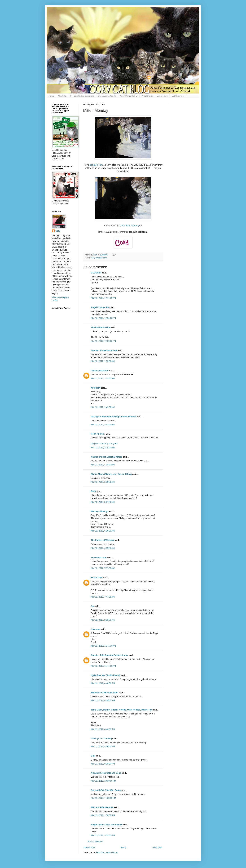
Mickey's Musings (100, 511)
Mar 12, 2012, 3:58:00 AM (103, 482)
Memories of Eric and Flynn (105, 693)
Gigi (93, 756)
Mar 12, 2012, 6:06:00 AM (103, 531)
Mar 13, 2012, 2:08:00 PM (103, 815)
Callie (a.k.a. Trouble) (101, 739)
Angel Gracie (147, 96)
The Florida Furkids (101, 327)
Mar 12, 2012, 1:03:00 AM (103, 361)
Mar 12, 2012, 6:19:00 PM (103, 700)
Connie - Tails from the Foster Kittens (109, 655)
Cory (93, 258)
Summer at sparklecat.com (104, 350)
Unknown (96, 629)
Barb (94, 491)
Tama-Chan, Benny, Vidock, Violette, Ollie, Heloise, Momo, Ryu (122, 710)
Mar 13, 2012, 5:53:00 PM (103, 835)
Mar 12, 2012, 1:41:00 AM (103, 407)
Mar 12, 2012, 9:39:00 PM (103, 764)
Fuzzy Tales (97, 578)
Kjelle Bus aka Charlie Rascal (105, 675)
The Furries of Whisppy (102, 540)
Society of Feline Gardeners (82, 96)
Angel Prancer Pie (100, 307)
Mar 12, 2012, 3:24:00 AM (103, 448)
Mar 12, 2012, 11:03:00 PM (103, 798)
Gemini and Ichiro (100, 371)
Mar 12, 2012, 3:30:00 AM (103, 465)
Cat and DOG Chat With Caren (106, 790)
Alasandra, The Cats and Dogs (106, 773)
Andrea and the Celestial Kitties (107, 457)
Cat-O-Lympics (178, 96)
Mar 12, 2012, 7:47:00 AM (103, 597)
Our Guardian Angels (107, 96)
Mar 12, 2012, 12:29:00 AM (103, 341)
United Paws (162, 96)
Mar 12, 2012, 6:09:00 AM (103, 548)
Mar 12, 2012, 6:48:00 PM (103, 729)
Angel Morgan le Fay (129, 96)
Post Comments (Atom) (107, 852)
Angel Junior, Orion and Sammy (107, 825)
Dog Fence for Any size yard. (104, 444)
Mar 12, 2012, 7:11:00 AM (103, 568)
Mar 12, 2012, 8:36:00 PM (103, 746)
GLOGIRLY (96, 273)
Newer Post (89, 848)
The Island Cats (99, 557)
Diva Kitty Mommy (130, 225)
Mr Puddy (96, 388)
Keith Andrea (97, 434)
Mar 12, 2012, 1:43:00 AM (103, 425)
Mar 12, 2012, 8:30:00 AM (103, 620)
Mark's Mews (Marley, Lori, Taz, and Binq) (111, 474)
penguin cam (96, 165)
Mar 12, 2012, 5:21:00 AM (103, 502)
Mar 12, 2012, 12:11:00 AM (103, 298)
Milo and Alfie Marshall (102, 807)
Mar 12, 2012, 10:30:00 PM (103, 781)
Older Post (157, 848)
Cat (93, 606)
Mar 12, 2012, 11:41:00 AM (103, 646)
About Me (62, 96)
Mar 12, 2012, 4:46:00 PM (103, 683)
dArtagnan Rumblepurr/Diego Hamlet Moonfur (114, 417)
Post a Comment (95, 842)
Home (51, 96)
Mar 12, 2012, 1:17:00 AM (103, 379)
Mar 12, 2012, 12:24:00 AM (103, 318)
